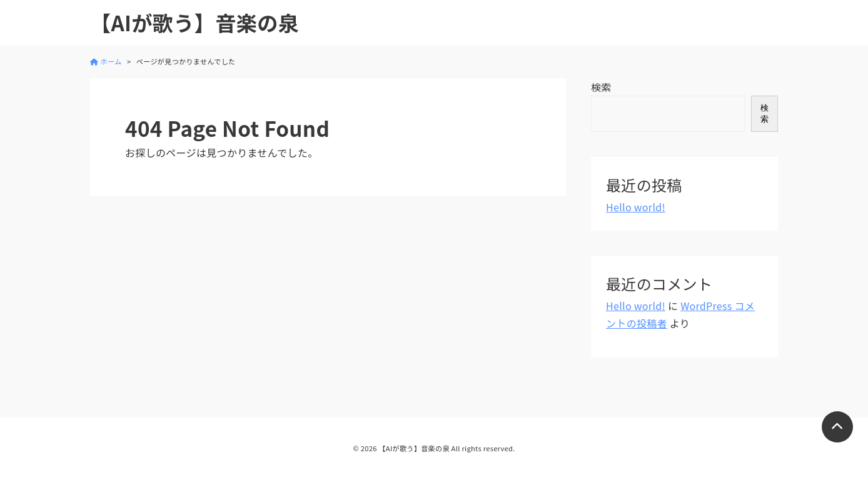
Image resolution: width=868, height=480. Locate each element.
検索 (601, 87)
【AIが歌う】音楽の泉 (194, 23)
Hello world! (636, 207)
